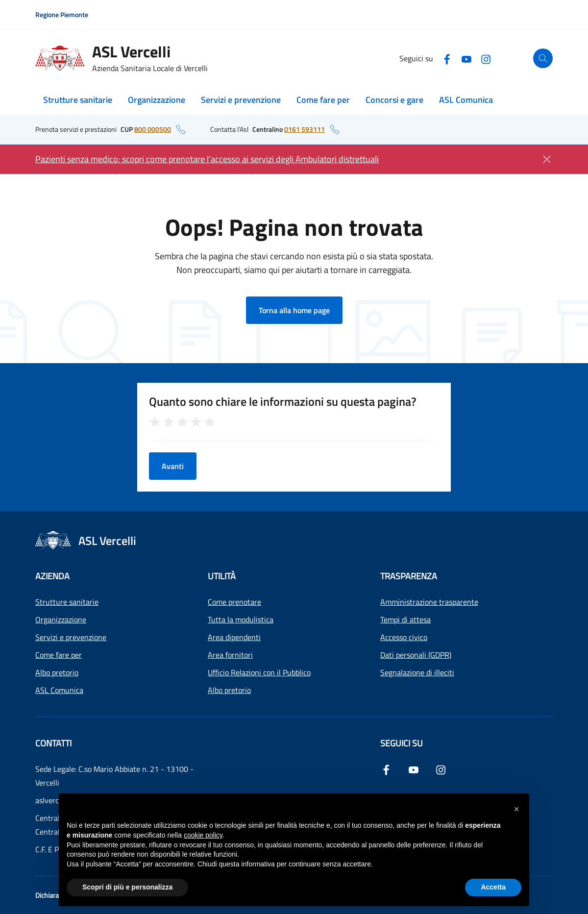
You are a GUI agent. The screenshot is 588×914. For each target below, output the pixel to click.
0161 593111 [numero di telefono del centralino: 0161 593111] (305, 129)
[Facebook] (447, 58)
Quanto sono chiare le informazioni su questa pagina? (283, 401)
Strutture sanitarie (78, 100)
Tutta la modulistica (241, 619)
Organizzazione (157, 100)
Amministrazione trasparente (429, 602)
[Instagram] (486, 58)
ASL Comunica (466, 100)
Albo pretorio (57, 672)
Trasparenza (409, 576)
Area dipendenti (234, 637)
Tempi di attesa (405, 619)
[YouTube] (466, 58)
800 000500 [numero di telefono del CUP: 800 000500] (153, 129)
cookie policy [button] (203, 835)
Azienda (52, 576)
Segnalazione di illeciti (417, 672)
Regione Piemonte (62, 14)
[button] (516, 809)
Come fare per (323, 100)
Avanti (173, 466)
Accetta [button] (493, 887)
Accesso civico (404, 637)
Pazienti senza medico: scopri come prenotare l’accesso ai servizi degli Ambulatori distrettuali (207, 159)
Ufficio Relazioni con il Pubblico (259, 672)
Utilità (222, 576)
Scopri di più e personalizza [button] (127, 887)
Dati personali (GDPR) (416, 655)
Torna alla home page (294, 310)
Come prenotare (234, 602)
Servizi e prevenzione (241, 100)
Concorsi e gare (394, 100)
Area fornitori (230, 655)
